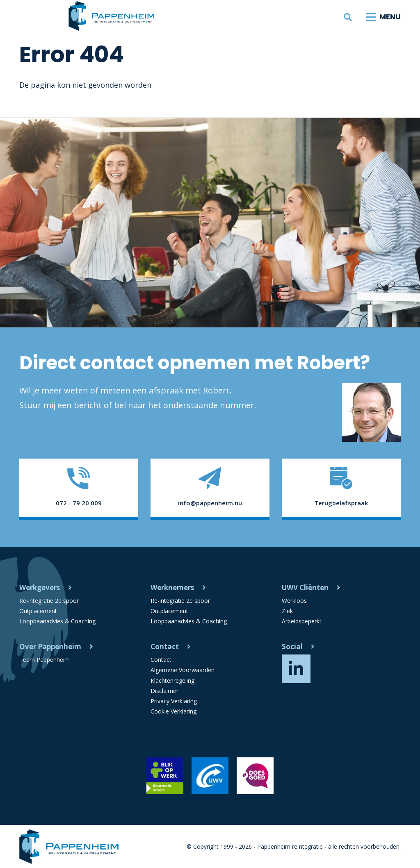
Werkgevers (40, 587)
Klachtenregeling (172, 681)
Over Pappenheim (50, 646)
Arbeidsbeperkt (302, 621)
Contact (165, 646)
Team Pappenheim (45, 660)
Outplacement (38, 611)
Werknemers (172, 587)
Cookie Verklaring (173, 711)
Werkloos (294, 601)
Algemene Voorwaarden (183, 670)
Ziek (287, 611)
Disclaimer (164, 691)
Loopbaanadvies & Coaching (57, 621)
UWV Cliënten (305, 587)
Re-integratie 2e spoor (49, 601)
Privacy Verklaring (174, 701)
